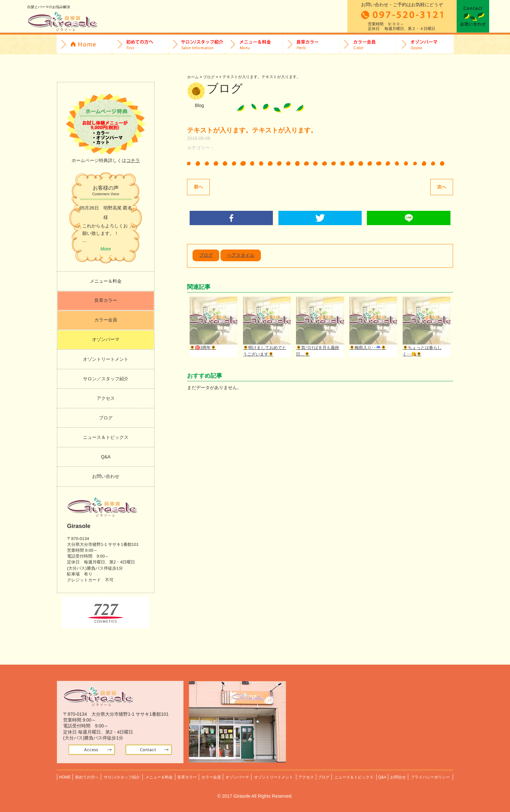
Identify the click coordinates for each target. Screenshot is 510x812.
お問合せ (473, 16)
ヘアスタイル (241, 256)
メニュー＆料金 (106, 281)
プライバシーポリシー (431, 776)
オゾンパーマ (425, 44)
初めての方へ (141, 44)
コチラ (133, 160)
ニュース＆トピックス (106, 437)
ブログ (209, 77)
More (106, 249)
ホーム (193, 77)
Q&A (106, 457)
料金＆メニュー (255, 44)
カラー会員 (368, 44)
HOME (84, 44)
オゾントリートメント (106, 359)
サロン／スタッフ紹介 (106, 379)
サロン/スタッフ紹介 (198, 44)
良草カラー (311, 44)
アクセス (106, 398)
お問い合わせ (106, 476)
